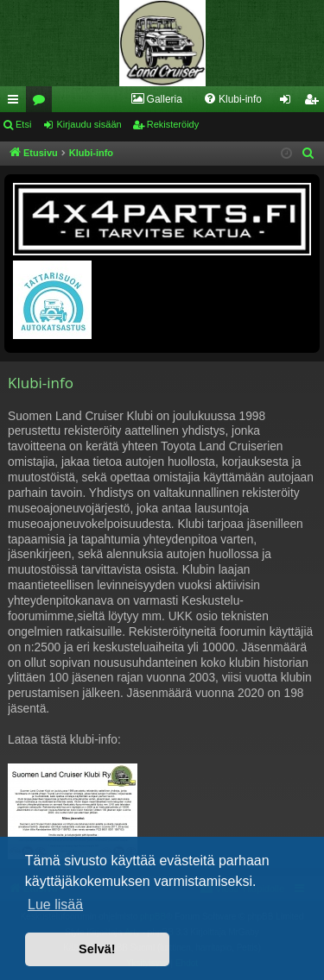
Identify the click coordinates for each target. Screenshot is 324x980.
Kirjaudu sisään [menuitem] (289, 103)
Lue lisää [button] (55, 905)
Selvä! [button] (97, 949)
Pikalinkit (16, 103)
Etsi (23, 124)
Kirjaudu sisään (89, 124)
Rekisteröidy (173, 124)
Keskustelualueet (42, 103)
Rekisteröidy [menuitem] (315, 103)
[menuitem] (157, 99)
